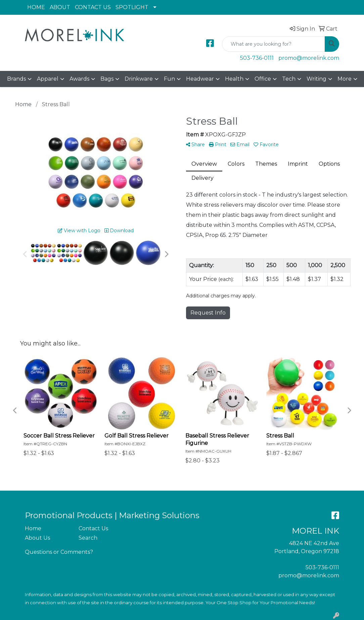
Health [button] (234, 79)
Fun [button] (169, 79)
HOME (36, 7)
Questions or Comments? (59, 552)
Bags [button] (107, 79)
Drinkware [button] (139, 79)
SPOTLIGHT (132, 7)
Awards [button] (79, 79)
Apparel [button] (48, 79)
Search (88, 538)
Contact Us (93, 528)
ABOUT (60, 7)
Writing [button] (316, 79)
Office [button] (263, 79)
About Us (37, 538)
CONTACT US (93, 7)
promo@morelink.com (309, 58)
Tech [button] (289, 79)
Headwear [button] (200, 79)
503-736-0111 (257, 58)
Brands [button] (16, 79)
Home (33, 528)
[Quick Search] (274, 44)
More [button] (345, 79)
